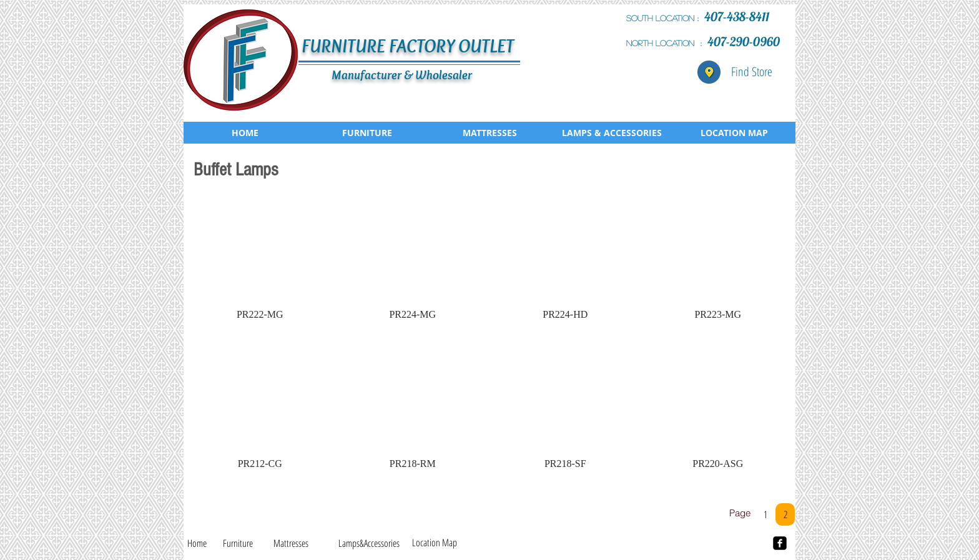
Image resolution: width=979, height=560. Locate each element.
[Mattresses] (291, 543)
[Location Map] (435, 543)
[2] (785, 514)
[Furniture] (238, 543)
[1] (765, 514)
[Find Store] (752, 72)
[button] (260, 264)
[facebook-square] (780, 543)
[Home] (197, 543)
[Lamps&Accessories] (369, 543)
